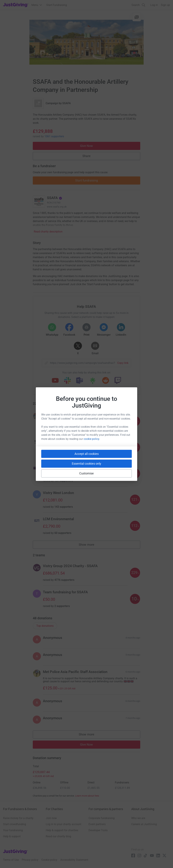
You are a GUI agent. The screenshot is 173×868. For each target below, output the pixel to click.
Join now (51, 818)
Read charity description (48, 232)
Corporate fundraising (102, 818)
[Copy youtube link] (55, 381)
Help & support (12, 836)
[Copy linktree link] (93, 382)
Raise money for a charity (18, 818)
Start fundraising (86, 180)
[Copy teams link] (80, 381)
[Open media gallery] (86, 42)
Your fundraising (13, 830)
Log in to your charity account (64, 824)
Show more (90, 545)
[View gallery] (137, 17)
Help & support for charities (62, 830)
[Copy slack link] (67, 381)
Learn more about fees (87, 796)
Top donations (45, 626)
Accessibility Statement (74, 860)
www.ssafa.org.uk (57, 207)
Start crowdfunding (15, 824)
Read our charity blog (58, 836)
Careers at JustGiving (144, 824)
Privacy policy (30, 860)
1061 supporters (54, 136)
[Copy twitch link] (118, 381)
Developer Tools (98, 830)
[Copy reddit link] (106, 381)
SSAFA (67, 103)
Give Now (87, 146)
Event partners (97, 824)
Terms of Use (11, 860)
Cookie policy (49, 860)
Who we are (138, 818)
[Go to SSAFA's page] (39, 202)
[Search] (138, 5)
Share (86, 156)
